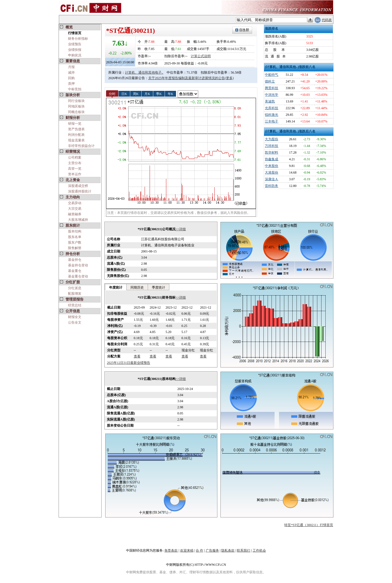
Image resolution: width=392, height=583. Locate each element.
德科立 (270, 81)
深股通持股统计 (80, 191)
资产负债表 (76, 129)
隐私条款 (228, 551)
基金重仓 (75, 271)
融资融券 (75, 214)
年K (171, 94)
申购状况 (75, 55)
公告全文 (75, 322)
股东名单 (75, 237)
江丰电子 (272, 121)
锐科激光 (272, 115)
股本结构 (75, 231)
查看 (137, 356)
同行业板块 (76, 101)
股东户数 (75, 242)
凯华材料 (272, 152)
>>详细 (181, 229)
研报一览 (75, 124)
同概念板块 (76, 112)
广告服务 (212, 551)
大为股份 (272, 139)
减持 (71, 72)
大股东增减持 (78, 220)
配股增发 (75, 294)
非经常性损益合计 (81, 146)
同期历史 (137, 287)
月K (147, 94)
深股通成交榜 (78, 186)
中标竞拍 (75, 89)
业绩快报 (75, 50)
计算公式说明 (201, 56)
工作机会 (259, 551)
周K (136, 94)
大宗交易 (75, 209)
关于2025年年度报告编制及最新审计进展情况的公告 (187, 78)
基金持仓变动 (78, 265)
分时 (112, 94)
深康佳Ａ (272, 179)
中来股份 (272, 166)
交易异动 (75, 203)
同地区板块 (76, 106)
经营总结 (75, 305)
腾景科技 (272, 88)
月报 (71, 67)
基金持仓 (75, 260)
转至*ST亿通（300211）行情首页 (309, 525)
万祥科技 (272, 146)
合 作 (199, 551)
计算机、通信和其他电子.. (144, 72)
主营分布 (75, 163)
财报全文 (75, 317)
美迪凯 (270, 101)
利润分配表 (76, 135)
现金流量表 (76, 140)
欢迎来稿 (187, 551)
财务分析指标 (78, 39)
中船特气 (272, 75)
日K (124, 94)
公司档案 (75, 157)
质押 (71, 84)
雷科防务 (272, 186)
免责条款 (171, 551)
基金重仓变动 (78, 276)
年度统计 (116, 287)
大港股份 (272, 172)
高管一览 (75, 169)
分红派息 (75, 288)
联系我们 (243, 551)
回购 (71, 78)
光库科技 (272, 108)
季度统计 (159, 287)
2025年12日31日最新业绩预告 (129, 363)
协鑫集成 (272, 159)
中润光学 (272, 95)
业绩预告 (75, 44)
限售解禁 (75, 248)
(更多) (229, 78)
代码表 (327, 20)
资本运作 (75, 174)
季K (159, 94)
